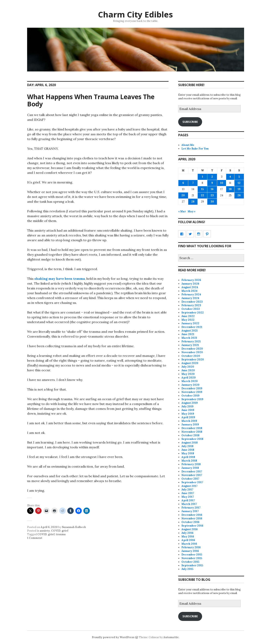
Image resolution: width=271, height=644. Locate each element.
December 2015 (192, 555)
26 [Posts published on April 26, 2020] (239, 195)
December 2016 (192, 515)
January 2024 (190, 298)
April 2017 (188, 500)
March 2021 (189, 338)
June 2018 (188, 450)
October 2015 (190, 562)
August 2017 (189, 486)
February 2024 (191, 295)
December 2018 (192, 428)
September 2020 (193, 360)
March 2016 (189, 544)
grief (65, 531)
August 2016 (190, 529)
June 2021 (188, 334)
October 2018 (190, 435)
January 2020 (190, 385)
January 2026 (190, 284)
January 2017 (190, 511)
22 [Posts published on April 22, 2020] (202, 195)
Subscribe (190, 122)
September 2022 (193, 313)
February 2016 (191, 547)
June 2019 (188, 410)
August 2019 (190, 403)
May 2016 (188, 537)
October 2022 (191, 309)
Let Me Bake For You (195, 149)
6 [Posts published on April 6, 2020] (183, 183)
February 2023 (191, 305)
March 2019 (189, 421)
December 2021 (192, 327)
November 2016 (192, 518)
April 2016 (188, 540)
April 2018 (188, 457)
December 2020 (192, 349)
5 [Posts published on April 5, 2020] (239, 177)
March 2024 (189, 291)
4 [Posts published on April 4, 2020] (230, 177)
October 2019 (190, 396)
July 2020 (188, 367)
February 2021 (191, 341)
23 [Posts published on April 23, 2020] (212, 195)
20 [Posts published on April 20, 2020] (183, 195)
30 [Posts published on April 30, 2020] (212, 202)
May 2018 (188, 453)
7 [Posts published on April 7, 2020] (193, 183)
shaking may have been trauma (60, 279)
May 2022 (188, 320)
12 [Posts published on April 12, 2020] (239, 183)
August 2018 (190, 443)
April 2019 (188, 417)
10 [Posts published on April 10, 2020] (222, 183)
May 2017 (188, 497)
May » (192, 211)
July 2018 (187, 446)
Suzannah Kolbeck (74, 527)
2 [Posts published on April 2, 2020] (212, 177)
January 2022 (190, 323)
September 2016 (192, 526)
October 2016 (190, 522)
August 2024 (190, 287)
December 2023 (192, 302)
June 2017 (188, 493)
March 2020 (190, 381)
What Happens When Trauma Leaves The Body (91, 100)
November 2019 (192, 392)
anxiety (45, 531)
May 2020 (188, 374)
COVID (56, 531)
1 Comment (35, 538)
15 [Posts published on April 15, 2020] (202, 189)
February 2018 (191, 464)
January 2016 (190, 551)
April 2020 (189, 378)
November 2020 (192, 352)
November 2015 (192, 558)
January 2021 (190, 345)
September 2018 (192, 439)
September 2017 (192, 482)
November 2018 (192, 432)
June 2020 (188, 370)
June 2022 (188, 316)
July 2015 (187, 569)
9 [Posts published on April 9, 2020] (212, 183)
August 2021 (190, 331)
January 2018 (190, 468)
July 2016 (187, 533)
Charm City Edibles (135, 14)
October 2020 (191, 356)
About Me (188, 145)
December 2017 (192, 472)
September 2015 (192, 565)
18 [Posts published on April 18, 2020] (230, 189)
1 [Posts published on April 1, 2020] (202, 177)
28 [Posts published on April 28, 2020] (193, 202)
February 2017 (191, 508)
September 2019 (192, 399)
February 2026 (191, 280)
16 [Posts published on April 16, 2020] (212, 189)
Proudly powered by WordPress (113, 637)
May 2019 (188, 414)
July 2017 (187, 490)
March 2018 (189, 461)
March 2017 (189, 504)
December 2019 (192, 388)
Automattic (171, 637)
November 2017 (192, 475)
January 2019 (190, 425)
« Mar (182, 211)
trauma (61, 534)
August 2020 (190, 363)
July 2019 (187, 406)
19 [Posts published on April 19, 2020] (239, 189)
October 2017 (190, 479)
